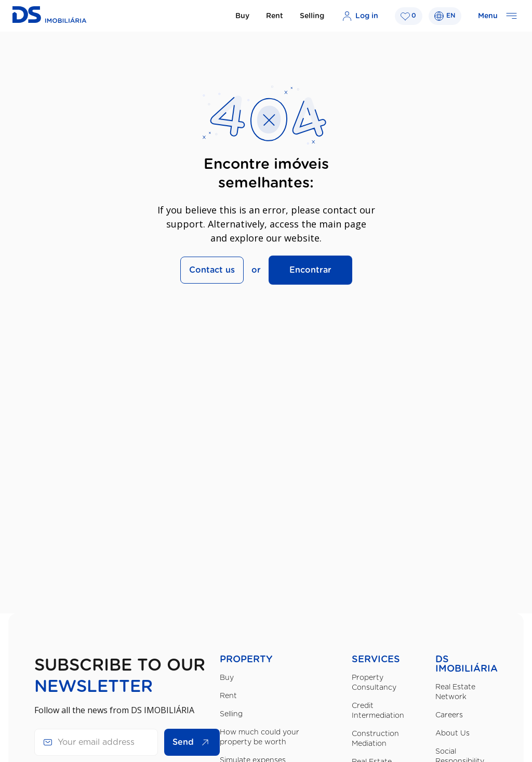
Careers (449, 715)
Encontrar (310, 270)
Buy (242, 16)
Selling (312, 16)
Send (193, 742)
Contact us (212, 270)
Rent (275, 16)
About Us (453, 733)
